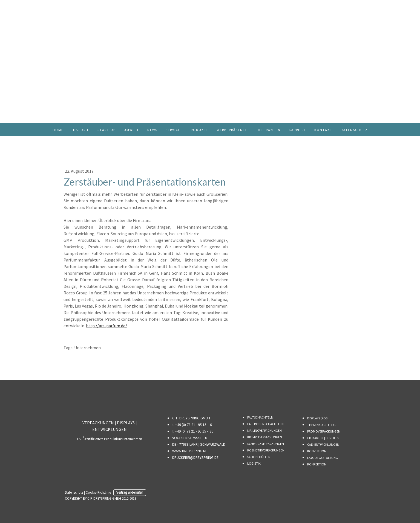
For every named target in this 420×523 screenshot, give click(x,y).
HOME (58, 130)
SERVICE (173, 130)
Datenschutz (74, 492)
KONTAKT (323, 130)
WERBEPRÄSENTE (232, 130)
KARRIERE (297, 130)
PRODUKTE (199, 130)
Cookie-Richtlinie (98, 492)
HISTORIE (80, 130)
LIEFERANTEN (268, 130)
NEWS (152, 130)
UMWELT (131, 130)
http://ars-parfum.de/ (107, 326)
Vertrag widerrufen (130, 492)
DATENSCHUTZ (354, 130)
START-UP (107, 130)
